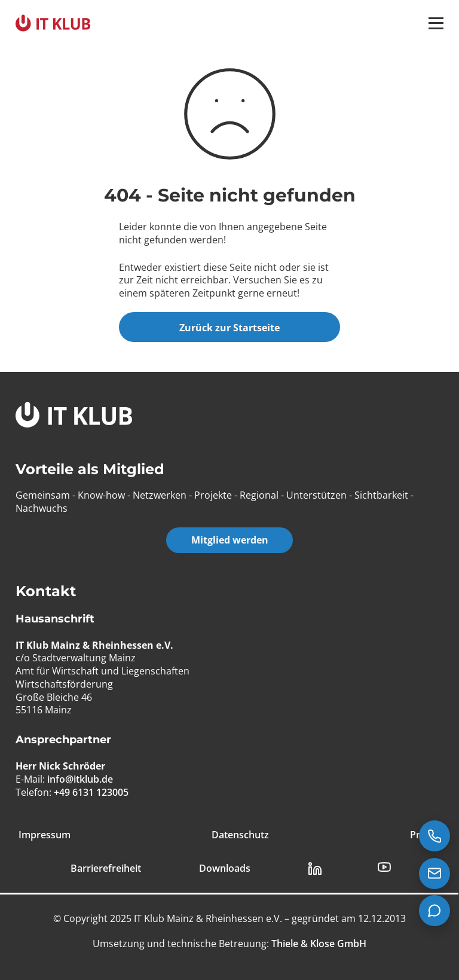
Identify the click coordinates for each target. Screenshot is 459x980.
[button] (436, 23)
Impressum (45, 835)
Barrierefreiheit (106, 868)
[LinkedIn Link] (315, 869)
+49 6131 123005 (91, 792)
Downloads (225, 868)
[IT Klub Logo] (74, 416)
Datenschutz (240, 835)
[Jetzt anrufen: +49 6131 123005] (434, 836)
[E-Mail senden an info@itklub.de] (434, 874)
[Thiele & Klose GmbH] (318, 944)
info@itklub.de (80, 779)
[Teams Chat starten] (434, 911)
